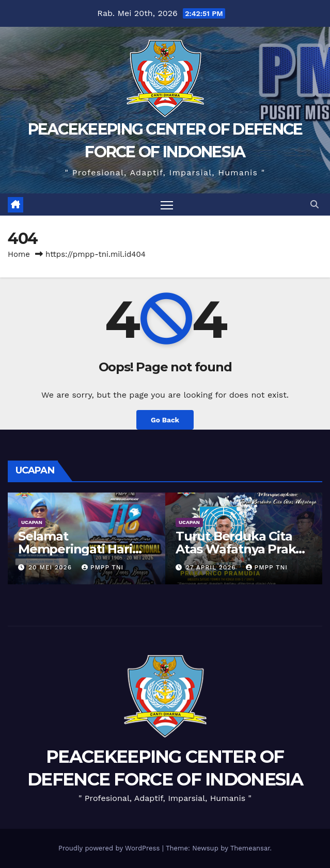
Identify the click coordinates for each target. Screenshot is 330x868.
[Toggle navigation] (167, 204)
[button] (315, 204)
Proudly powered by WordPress (110, 848)
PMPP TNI (103, 567)
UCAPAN (32, 522)
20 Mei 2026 (51, 567)
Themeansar (250, 848)
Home (19, 254)
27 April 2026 (212, 567)
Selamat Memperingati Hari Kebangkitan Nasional (85, 549)
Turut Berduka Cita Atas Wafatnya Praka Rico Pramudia (239, 549)
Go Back (165, 420)
